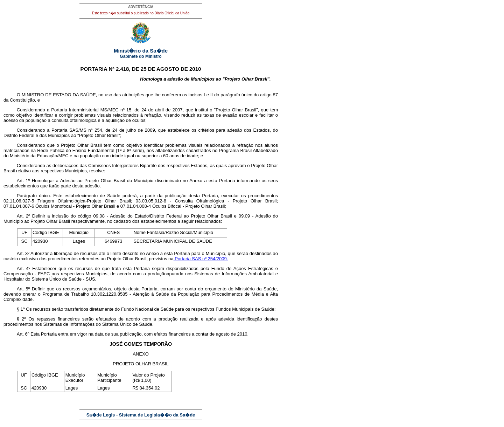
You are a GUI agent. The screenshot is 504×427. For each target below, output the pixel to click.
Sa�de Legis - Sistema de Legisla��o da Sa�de (141, 415)
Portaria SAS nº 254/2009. (201, 259)
